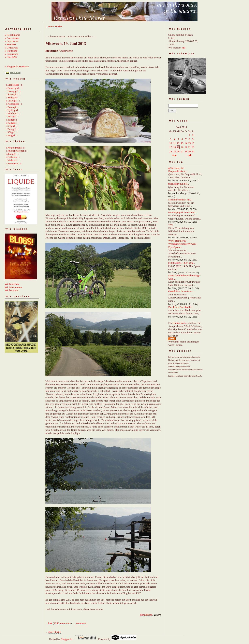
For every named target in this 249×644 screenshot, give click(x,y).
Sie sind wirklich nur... (180, 200)
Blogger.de (66, 639)
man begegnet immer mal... (183, 212)
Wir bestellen (12, 284)
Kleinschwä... (180, 323)
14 (186, 143)
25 (174, 151)
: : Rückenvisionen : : (16, 151)
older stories (55, 632)
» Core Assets (12, 38)
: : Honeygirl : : (13, 91)
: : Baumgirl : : (12, 107)
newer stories (55, 26)
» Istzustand (11, 51)
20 (182, 147)
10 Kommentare (62, 623)
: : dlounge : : (12, 154)
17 (171, 147)
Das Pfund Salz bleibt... (181, 307)
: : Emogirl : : (12, 129)
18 (174, 147)
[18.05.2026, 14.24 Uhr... (182, 263)
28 (186, 151)
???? (171, 225)
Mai (174, 155)
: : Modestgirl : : (13, 85)
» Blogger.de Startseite (17, 66)
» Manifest (10, 44)
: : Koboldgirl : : (13, 104)
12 (178, 143)
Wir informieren (13, 287)
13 (182, 143)
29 (189, 151)
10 (171, 143)
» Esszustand (12, 54)
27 (182, 151)
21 (186, 147)
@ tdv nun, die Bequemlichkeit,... (178, 170)
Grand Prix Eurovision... (181, 291)
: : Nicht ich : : (12, 160)
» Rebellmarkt (12, 35)
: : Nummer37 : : (13, 163)
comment (81, 623)
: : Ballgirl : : (11, 120)
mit (184, 48)
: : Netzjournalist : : (15, 148)
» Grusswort (11, 48)
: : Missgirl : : (12, 116)
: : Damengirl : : (13, 88)
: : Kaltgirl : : (12, 123)
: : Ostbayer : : (12, 157)
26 (178, 151)
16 (193, 143)
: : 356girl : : (11, 132)
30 (193, 151)
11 (174, 143)
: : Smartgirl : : (12, 94)
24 (171, 151)
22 (189, 147)
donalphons (146, 615)
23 (193, 147)
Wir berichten (12, 290)
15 (189, 143)
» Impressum (12, 41)
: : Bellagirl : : (12, 97)
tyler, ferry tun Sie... (179, 184)
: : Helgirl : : (11, 135)
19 (178, 147)
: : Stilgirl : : (11, 126)
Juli (189, 155)
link (50, 623)
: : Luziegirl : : (12, 101)
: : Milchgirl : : (12, 113)
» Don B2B (11, 57)
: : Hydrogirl (11, 110)
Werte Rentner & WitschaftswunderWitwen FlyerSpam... (182, 244)
